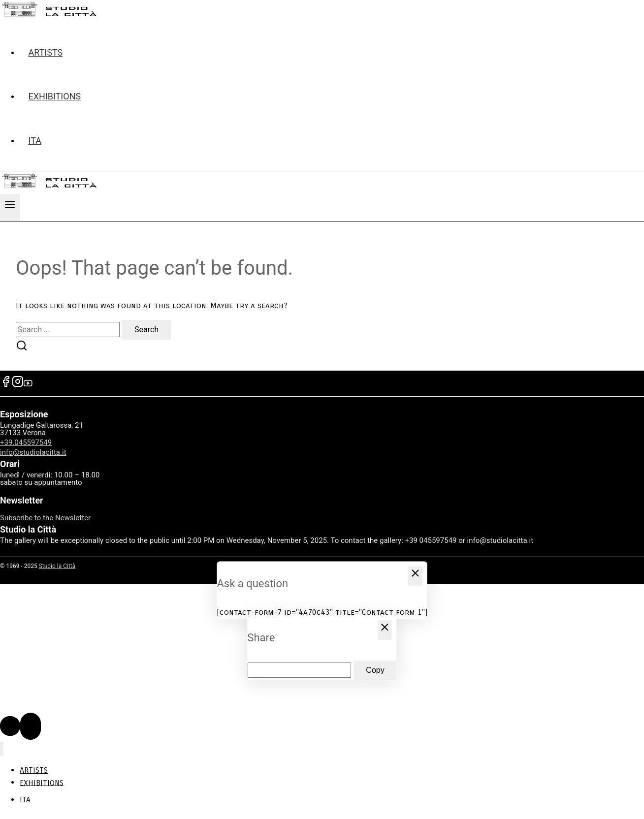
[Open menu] (10, 207)
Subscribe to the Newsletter (45, 518)
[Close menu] (2, 749)
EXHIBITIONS (55, 96)
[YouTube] (28, 385)
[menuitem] (332, 141)
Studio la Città (57, 566)
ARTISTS (46, 52)
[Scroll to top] (10, 726)
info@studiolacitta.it (33, 452)
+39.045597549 (26, 442)
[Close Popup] (415, 576)
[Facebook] (6, 385)
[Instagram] (18, 385)
